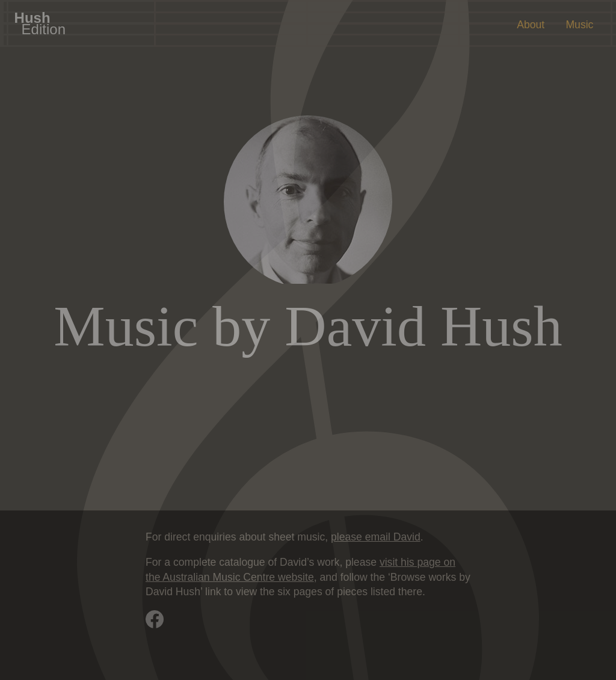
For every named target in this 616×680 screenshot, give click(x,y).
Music (579, 25)
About (531, 25)
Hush (40, 23)
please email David (376, 537)
